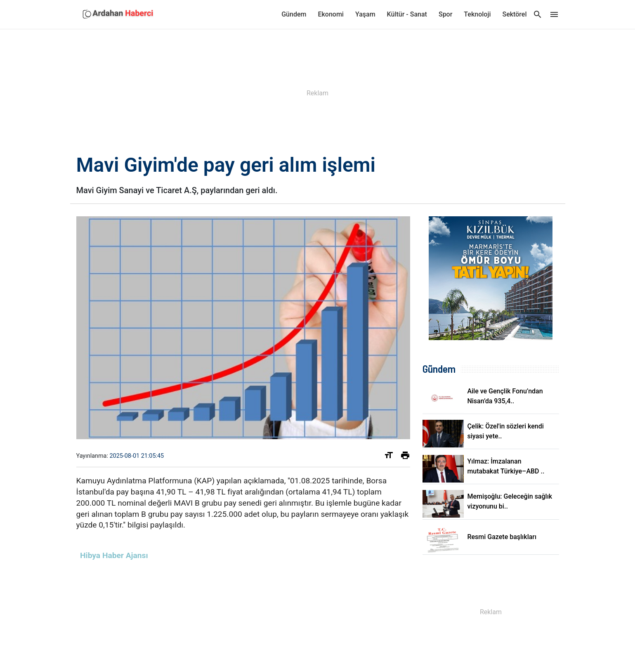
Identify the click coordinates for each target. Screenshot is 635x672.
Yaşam (365, 14)
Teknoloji (477, 14)
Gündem (294, 14)
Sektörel (515, 14)
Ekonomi (330, 14)
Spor (445, 14)
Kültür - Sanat (407, 14)
